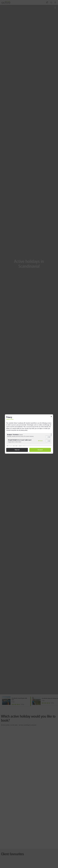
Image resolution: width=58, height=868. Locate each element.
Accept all (40, 450)
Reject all (17, 450)
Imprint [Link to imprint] (8, 419)
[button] (47, 437)
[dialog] (29, 434)
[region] (29, 440)
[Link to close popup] (51, 417)
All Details (40, 441)
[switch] (48, 437)
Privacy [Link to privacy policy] (12, 419)
